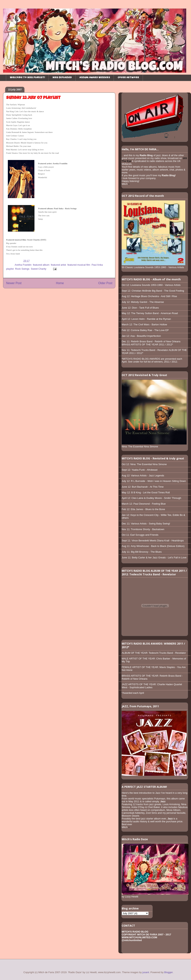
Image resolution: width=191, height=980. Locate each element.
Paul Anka (97, 265)
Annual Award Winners (95, 78)
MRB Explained (62, 78)
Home (60, 283)
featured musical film (79, 265)
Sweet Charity (38, 269)
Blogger (168, 972)
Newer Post (14, 283)
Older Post (105, 283)
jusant (146, 972)
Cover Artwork (128, 78)
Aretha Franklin (23, 265)
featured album (41, 265)
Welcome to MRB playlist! (27, 78)
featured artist (58, 265)
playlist (10, 269)
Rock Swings (22, 269)
